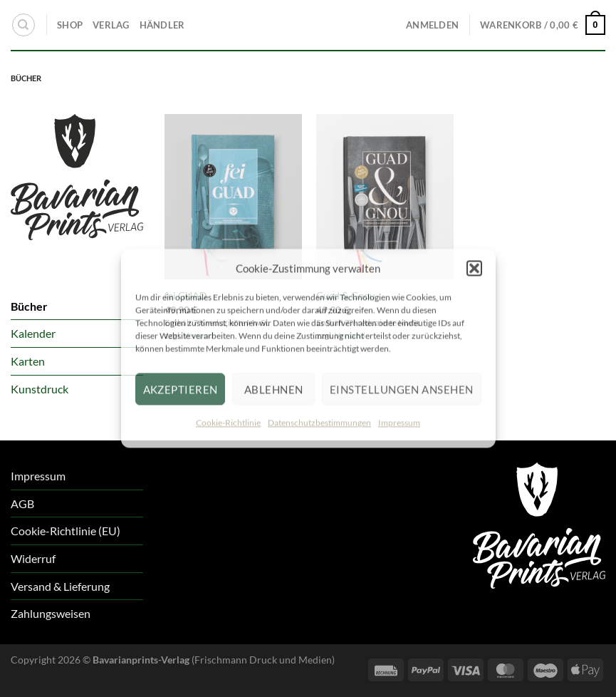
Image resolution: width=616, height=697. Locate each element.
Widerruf (33, 558)
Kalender (33, 333)
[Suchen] (24, 25)
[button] (474, 268)
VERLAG (111, 25)
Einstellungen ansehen (401, 389)
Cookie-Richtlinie (228, 422)
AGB (22, 504)
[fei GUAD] (233, 197)
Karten (28, 361)
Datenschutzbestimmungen (319, 422)
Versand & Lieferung (60, 586)
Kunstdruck (40, 389)
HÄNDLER (162, 25)
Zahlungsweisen (51, 613)
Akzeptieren (181, 389)
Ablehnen (274, 389)
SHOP (70, 25)
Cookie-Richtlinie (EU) (66, 531)
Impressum (399, 422)
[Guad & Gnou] (385, 197)
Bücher (29, 306)
